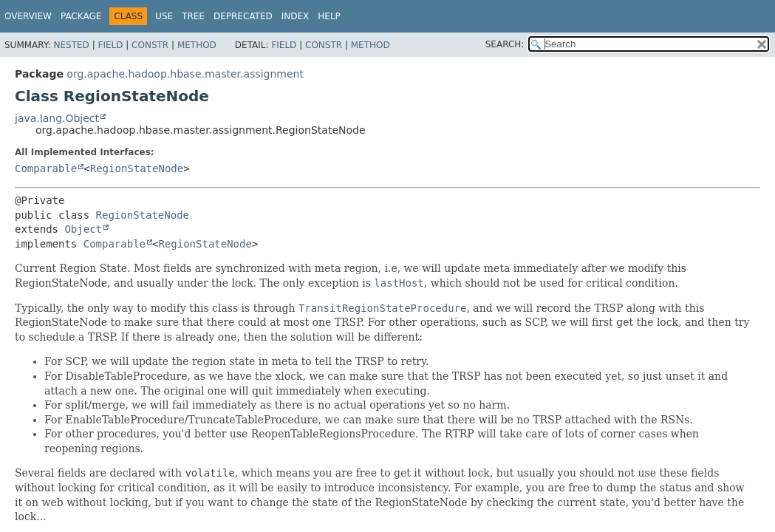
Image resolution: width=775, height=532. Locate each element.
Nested (71, 45)
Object (83, 229)
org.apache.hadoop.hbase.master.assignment (185, 74)
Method (197, 45)
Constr (150, 45)
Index (296, 16)
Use (164, 16)
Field (110, 45)
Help (329, 16)
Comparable (46, 168)
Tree (193, 16)
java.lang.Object (57, 118)
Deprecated (243, 16)
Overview (28, 16)
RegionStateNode (137, 168)
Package (81, 16)
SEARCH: (505, 44)
